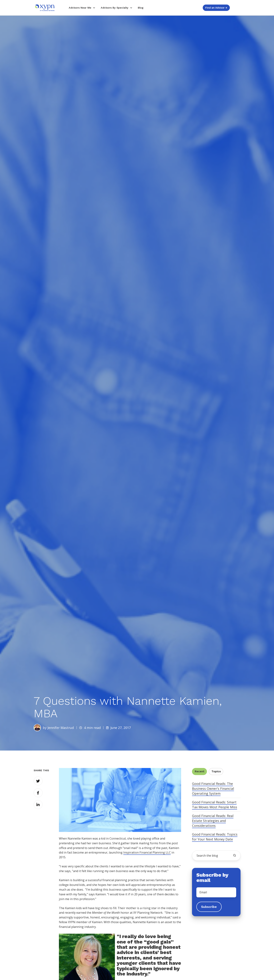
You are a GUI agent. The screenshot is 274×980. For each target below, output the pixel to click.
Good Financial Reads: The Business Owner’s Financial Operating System (213, 789)
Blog (141, 8)
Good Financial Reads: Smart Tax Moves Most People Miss (215, 805)
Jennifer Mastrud (61, 728)
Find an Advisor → (216, 8)
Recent (200, 771)
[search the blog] (235, 855)
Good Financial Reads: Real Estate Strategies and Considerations (213, 821)
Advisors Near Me (80, 8)
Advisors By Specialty (115, 8)
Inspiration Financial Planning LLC (147, 852)
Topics (216, 771)
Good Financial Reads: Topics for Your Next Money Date (215, 837)
